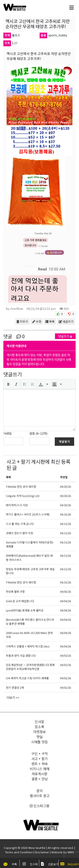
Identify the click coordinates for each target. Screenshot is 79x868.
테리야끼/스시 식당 (17, 505)
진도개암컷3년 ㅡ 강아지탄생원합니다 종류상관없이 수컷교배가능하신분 (30, 667)
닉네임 (7, 433)
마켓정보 (40, 732)
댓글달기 (64, 441)
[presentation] (8, 384)
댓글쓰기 (65, 336)
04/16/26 (66, 514)
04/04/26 (66, 601)
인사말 (39, 722)
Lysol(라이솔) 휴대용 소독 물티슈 (25, 610)
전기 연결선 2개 (15, 688)
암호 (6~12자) (38, 433)
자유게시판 (39, 774)
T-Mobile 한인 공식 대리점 (21, 487)
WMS (71, 852)
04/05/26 (66, 592)
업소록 (39, 727)
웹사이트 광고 (40, 796)
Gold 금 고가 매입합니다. (20, 601)
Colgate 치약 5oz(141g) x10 (23, 496)
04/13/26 (66, 533)
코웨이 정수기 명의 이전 (19, 533)
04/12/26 (66, 569)
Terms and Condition (19, 852)
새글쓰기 (66, 321)
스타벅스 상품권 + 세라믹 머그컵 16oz (28, 646)
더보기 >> (13, 697)
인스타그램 (39, 806)
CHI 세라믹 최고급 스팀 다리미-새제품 (27, 678)
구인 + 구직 (40, 754)
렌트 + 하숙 (40, 764)
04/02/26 (66, 665)
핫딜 (40, 737)
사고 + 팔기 (18, 461)
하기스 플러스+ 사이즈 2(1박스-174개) (28, 514)
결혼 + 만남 (40, 779)
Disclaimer (42, 852)
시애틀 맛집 (39, 742)
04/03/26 (66, 656)
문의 (40, 791)
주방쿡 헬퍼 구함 (15, 592)
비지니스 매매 (40, 769)
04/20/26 (66, 487)
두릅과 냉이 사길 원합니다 (21, 656)
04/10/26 (66, 582)
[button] (8, 384)
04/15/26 (66, 524)
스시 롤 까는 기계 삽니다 (20, 524)
